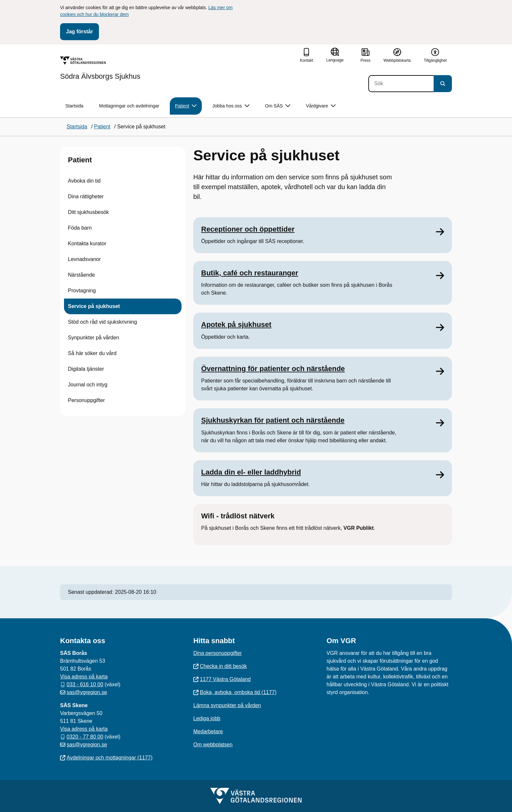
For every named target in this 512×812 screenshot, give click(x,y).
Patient (80, 160)
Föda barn (80, 228)
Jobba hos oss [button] (231, 106)
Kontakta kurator (87, 244)
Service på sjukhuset (94, 306)
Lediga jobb (207, 718)
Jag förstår (80, 32)
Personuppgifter (86, 400)
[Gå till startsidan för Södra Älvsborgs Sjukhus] (100, 68)
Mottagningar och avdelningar (129, 106)
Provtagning (82, 291)
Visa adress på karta (84, 677)
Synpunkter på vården (94, 338)
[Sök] (401, 84)
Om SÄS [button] (278, 106)
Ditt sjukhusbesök (88, 212)
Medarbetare (208, 731)
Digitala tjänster (86, 369)
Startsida (74, 106)
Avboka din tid (84, 181)
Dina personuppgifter (218, 653)
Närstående (81, 275)
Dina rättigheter (86, 196)
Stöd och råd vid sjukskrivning (103, 322)
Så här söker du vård (92, 353)
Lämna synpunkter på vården (227, 705)
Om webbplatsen (213, 745)
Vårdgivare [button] (321, 106)
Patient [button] (186, 106)
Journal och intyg (88, 385)
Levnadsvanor (84, 259)
